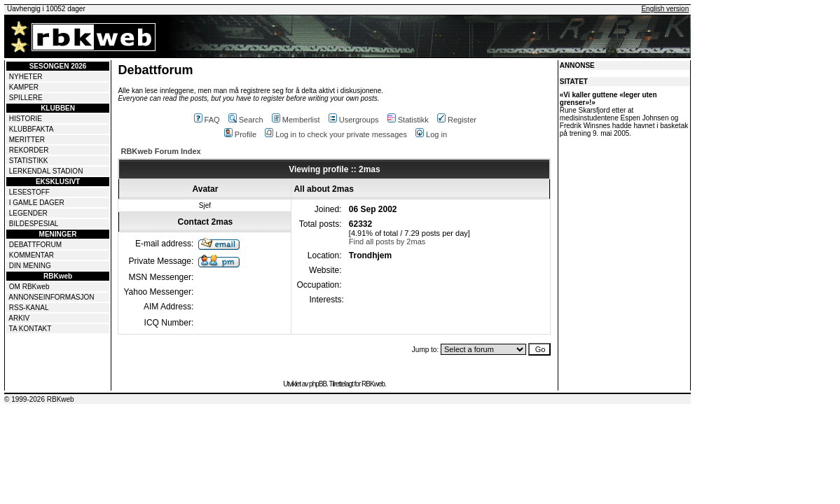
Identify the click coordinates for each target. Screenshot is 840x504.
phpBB (318, 384)
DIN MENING (30, 266)
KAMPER (24, 87)
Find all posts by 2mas (387, 241)
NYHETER (26, 77)
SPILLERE (26, 98)
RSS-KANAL (29, 308)
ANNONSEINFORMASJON (51, 297)
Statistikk (408, 120)
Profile (240, 134)
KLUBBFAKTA (32, 129)
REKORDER (29, 150)
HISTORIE (26, 119)
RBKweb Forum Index (160, 151)
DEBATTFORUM (35, 245)
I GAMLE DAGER (37, 203)
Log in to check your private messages (336, 134)
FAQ (207, 120)
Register (457, 120)
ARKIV (19, 318)
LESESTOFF (29, 192)
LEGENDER (28, 213)
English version (665, 9)
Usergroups (354, 120)
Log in (431, 134)
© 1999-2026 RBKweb (39, 399)
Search (246, 120)
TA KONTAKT (30, 329)
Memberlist (296, 120)
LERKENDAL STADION (46, 171)
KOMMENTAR (32, 255)
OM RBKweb (29, 287)
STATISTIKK (29, 161)
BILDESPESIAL (34, 224)
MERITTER (27, 140)
